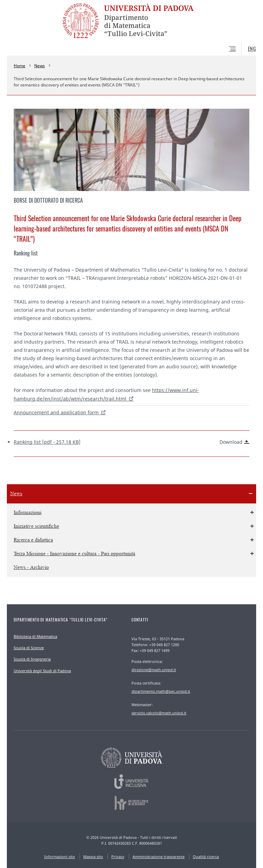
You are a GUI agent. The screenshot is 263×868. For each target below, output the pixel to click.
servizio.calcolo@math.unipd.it (159, 713)
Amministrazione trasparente (159, 857)
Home (20, 66)
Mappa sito (93, 857)
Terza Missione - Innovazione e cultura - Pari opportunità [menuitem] (74, 554)
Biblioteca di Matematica (35, 636)
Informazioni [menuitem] (28, 513)
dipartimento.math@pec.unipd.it (161, 691)
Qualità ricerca (206, 857)
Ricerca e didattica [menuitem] (33, 540)
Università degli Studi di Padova (42, 671)
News (40, 66)
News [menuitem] (16, 494)
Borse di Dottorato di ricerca (48, 200)
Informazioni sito (60, 857)
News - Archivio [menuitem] (31, 567)
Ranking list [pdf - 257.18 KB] (131, 442)
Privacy (118, 857)
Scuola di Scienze (29, 648)
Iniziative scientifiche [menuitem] (36, 526)
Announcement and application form (56, 412)
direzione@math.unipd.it (154, 670)
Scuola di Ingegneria (32, 659)
